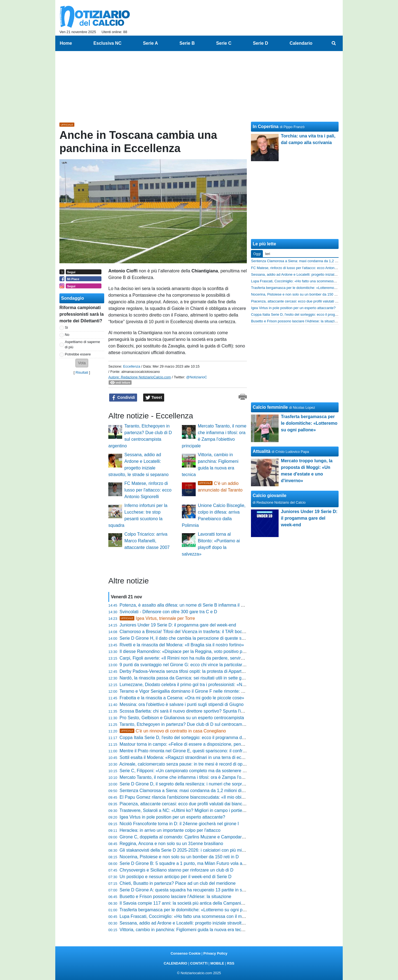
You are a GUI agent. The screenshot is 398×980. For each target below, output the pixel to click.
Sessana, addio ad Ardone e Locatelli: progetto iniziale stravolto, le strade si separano (204, 923)
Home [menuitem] (66, 43)
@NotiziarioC (197, 377)
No (67, 335)
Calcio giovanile (269, 496)
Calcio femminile (270, 407)
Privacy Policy (215, 953)
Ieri (268, 254)
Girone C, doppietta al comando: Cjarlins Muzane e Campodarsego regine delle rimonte (206, 837)
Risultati (82, 372)
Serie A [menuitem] (150, 43)
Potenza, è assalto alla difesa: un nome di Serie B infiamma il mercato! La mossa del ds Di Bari (213, 605)
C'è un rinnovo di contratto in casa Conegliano (173, 731)
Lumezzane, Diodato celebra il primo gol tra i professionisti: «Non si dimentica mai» (201, 685)
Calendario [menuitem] (301, 43)
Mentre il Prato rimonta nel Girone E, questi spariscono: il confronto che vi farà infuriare (205, 751)
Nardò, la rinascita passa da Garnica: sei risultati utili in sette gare (184, 678)
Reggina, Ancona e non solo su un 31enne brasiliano (171, 844)
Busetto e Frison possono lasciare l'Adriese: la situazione (176, 897)
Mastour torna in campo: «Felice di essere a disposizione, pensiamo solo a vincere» (202, 744)
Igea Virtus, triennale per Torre (157, 618)
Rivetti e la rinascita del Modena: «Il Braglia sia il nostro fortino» (182, 645)
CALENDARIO (175, 963)
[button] (82, 363)
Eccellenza (132, 366)
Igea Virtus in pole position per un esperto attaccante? (172, 817)
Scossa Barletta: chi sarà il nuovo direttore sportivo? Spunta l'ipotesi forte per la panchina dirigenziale (219, 711)
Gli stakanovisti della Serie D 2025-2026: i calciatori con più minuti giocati (191, 850)
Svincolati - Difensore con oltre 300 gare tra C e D (168, 612)
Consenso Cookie (185, 953)
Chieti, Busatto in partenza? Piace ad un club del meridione (178, 883)
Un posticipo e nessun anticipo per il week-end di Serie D (176, 877)
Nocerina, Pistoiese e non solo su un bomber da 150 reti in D (179, 857)
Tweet (154, 398)
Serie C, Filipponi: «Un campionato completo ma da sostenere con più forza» (195, 771)
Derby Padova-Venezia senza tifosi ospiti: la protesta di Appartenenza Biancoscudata (203, 671)
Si (66, 327)
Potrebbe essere (78, 354)
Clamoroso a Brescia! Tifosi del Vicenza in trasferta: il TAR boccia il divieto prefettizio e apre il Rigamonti (222, 632)
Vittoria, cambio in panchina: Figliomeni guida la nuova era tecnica (184, 930)
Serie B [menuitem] (187, 43)
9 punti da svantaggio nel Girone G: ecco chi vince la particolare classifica (192, 665)
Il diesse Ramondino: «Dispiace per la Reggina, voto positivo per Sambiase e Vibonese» (206, 651)
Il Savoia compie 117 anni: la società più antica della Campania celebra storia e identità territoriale (216, 903)
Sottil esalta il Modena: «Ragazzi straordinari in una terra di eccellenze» (190, 757)
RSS (231, 963)
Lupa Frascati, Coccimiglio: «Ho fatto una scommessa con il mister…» (188, 916)
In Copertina (265, 127)
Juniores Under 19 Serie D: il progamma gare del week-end (178, 625)
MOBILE (217, 963)
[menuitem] (334, 43)
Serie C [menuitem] (224, 43)
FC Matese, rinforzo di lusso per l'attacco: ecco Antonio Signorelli (148, 490)
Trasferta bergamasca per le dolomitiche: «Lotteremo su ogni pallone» (188, 910)
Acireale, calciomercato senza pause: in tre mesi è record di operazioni (189, 764)
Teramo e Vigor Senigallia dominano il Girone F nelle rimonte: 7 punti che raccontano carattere (212, 691)
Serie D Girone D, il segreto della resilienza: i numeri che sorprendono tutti (192, 784)
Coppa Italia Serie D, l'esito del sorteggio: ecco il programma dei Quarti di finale (197, 738)
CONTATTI (199, 963)
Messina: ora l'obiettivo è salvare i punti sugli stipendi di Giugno (182, 704)
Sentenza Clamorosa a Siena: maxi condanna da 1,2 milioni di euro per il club (196, 791)
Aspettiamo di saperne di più (83, 344)
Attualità (261, 451)
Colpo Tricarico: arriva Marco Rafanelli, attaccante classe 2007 (147, 541)
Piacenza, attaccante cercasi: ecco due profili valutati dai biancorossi (187, 804)
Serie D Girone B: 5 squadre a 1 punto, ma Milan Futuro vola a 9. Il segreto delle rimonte (206, 863)
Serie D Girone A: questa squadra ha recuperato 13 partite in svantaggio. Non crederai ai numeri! (215, 890)
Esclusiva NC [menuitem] (107, 43)
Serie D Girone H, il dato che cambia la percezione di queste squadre (188, 638)
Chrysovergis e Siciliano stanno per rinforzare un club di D (177, 870)
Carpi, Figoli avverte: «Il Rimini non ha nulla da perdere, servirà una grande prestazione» (207, 658)
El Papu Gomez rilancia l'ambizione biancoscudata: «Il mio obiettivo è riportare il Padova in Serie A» (218, 797)
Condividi (123, 398)
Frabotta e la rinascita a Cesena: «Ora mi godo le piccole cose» (182, 698)
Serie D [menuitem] (260, 43)
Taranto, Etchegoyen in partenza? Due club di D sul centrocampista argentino (195, 724)
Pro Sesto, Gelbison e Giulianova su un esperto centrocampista (182, 718)
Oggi (257, 254)
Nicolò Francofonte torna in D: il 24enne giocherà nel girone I (179, 824)
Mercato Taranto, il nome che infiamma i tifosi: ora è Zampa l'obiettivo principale (198, 777)
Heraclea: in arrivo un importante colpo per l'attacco (170, 830)
